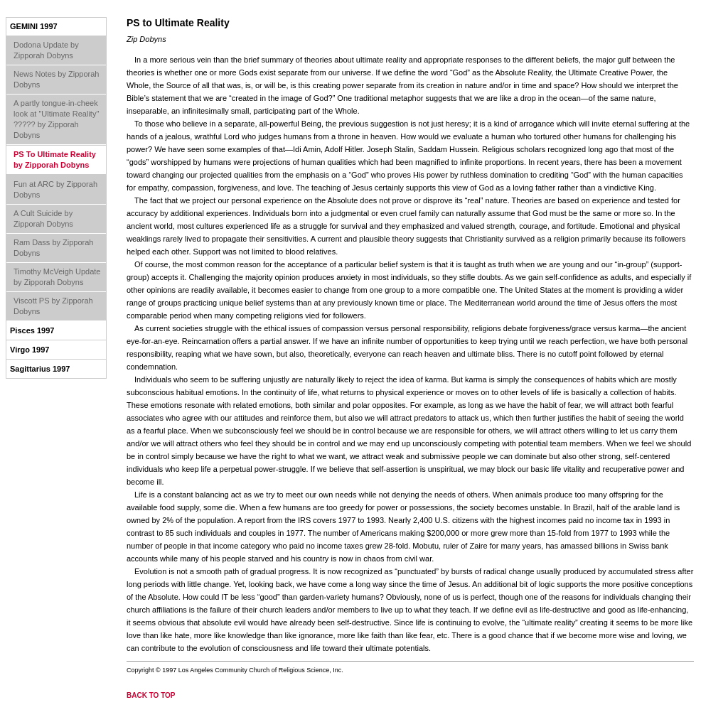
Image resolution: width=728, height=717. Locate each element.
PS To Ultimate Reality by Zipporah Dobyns (55, 160)
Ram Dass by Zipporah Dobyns (54, 248)
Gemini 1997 (34, 26)
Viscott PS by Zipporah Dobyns (53, 306)
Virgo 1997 (30, 350)
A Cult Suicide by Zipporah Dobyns (43, 219)
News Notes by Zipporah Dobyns (56, 79)
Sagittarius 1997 (40, 369)
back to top (151, 695)
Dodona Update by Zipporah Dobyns (46, 50)
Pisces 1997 (32, 330)
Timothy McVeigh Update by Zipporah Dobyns (57, 277)
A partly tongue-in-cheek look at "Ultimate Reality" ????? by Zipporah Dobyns (56, 119)
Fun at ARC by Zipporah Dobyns (55, 189)
